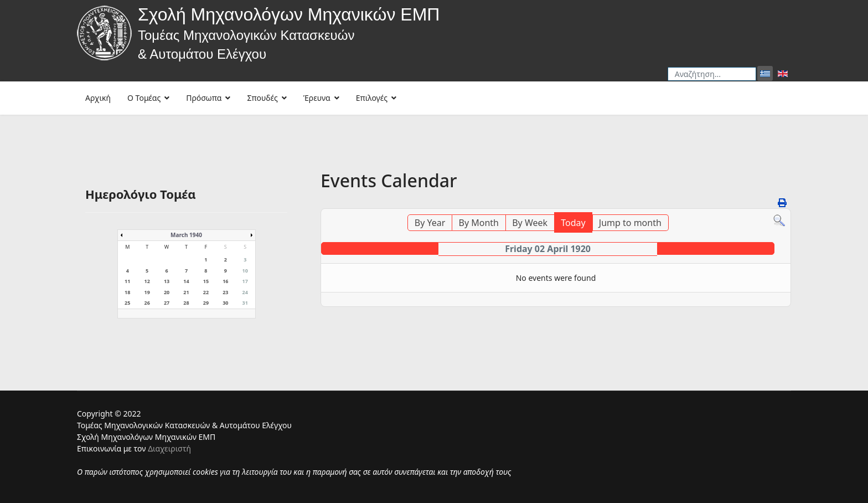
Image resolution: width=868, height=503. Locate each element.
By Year (430, 223)
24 (245, 292)
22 (206, 292)
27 (167, 303)
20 (167, 292)
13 (167, 281)
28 (186, 303)
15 (206, 281)
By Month (479, 223)
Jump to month (630, 223)
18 (127, 292)
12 (147, 281)
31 (245, 303)
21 (186, 292)
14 (186, 281)
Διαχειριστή (169, 448)
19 (147, 292)
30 (225, 303)
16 (225, 281)
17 (245, 281)
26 (147, 303)
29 (206, 303)
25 (127, 303)
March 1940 (186, 235)
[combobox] (712, 74)
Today (573, 223)
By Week (530, 223)
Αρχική (98, 98)
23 (225, 292)
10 (245, 271)
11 (127, 281)
